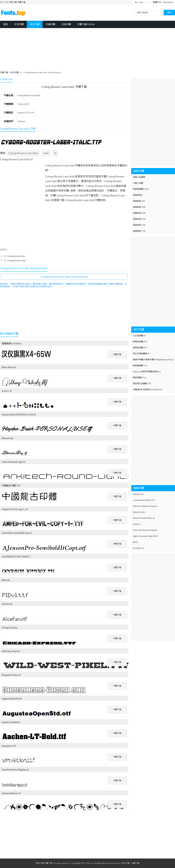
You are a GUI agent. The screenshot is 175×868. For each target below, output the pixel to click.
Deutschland (168, 2)
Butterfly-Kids (139, 512)
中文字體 (19, 24)
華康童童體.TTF (140, 366)
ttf (55, 153)
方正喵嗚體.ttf (139, 336)
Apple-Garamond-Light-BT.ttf (145, 536)
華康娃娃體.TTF (140, 342)
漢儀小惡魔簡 (139, 177)
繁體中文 (157, 2)
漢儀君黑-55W (139, 219)
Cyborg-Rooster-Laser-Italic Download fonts (64, 277)
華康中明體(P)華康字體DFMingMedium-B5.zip (153, 360)
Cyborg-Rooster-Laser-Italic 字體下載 (64, 87)
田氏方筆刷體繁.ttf (141, 354)
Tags (141, 2)
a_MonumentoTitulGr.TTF (144, 500)
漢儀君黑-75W (139, 231)
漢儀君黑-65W (139, 225)
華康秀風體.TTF (140, 348)
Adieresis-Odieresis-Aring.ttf (145, 506)
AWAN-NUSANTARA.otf (144, 518)
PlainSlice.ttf (138, 494)
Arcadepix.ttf (138, 548)
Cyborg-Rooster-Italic (16, 256)
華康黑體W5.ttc (140, 378)
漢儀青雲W (138, 195)
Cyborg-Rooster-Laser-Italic (29, 95)
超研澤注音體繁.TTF (142, 384)
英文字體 (35, 24)
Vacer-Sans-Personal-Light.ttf (145, 530)
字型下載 (13, 2)
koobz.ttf (136, 524)
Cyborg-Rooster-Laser (16, 261)
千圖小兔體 (138, 183)
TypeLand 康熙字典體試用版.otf (147, 372)
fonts (46, 153)
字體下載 (21, 2)
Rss (136, 2)
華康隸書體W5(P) (141, 189)
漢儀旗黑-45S (139, 201)
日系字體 (66, 24)
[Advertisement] (87, 50)
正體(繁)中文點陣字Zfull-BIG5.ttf (148, 390)
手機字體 (50, 24)
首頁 (6, 24)
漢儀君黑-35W (139, 207)
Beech (135, 542)
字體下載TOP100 (86, 24)
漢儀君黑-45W (139, 213)
